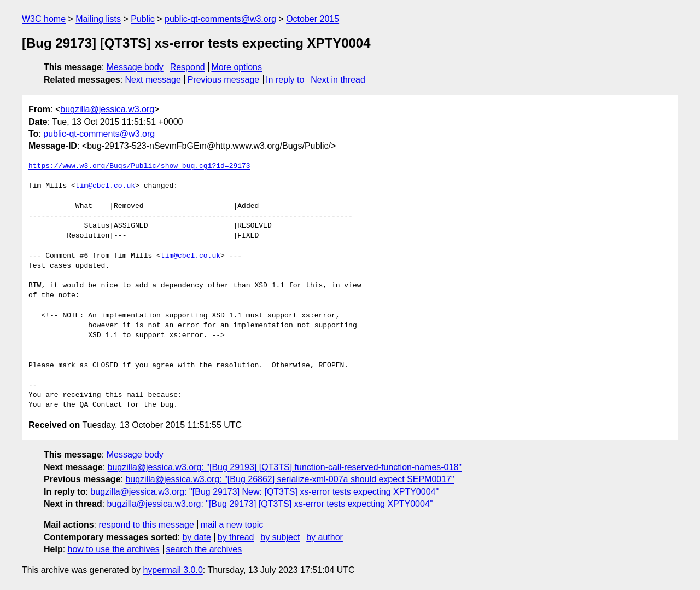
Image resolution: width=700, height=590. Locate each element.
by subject (280, 537)
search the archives (204, 549)
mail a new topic (232, 525)
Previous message (224, 80)
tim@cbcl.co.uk (105, 186)
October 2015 (313, 19)
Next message (153, 80)
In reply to (285, 80)
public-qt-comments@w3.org (220, 19)
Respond (188, 67)
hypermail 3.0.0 (173, 570)
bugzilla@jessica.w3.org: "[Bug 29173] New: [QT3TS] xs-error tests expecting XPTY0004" (264, 492)
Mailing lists (98, 19)
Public (143, 19)
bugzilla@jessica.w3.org (107, 109)
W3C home (44, 19)
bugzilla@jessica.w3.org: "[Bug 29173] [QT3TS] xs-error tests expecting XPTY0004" (270, 504)
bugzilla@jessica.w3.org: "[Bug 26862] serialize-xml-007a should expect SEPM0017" (290, 479)
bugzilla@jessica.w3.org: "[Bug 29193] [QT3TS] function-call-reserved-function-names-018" (285, 467)
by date (196, 537)
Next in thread (338, 80)
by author (325, 537)
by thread (236, 537)
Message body (135, 67)
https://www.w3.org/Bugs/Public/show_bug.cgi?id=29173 (139, 166)
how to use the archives (114, 549)
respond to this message (146, 525)
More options (237, 67)
